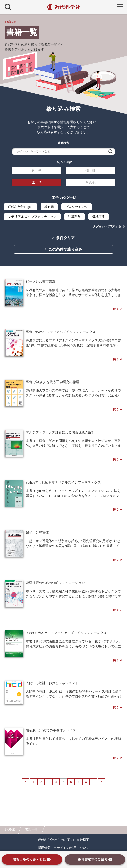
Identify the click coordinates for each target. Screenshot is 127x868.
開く (116, 309)
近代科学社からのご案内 (56, 840)
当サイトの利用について (71, 848)
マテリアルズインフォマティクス (32, 217)
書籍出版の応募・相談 (30, 859)
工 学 (37, 183)
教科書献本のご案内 (93, 859)
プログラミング (77, 207)
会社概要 (83, 840)
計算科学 (75, 217)
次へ (101, 782)
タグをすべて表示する (107, 226)
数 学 (37, 171)
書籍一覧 (32, 830)
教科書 (49, 207)
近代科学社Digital (21, 207)
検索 (111, 151)
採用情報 (44, 848)
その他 (90, 183)
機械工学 (99, 217)
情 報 (90, 171)
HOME (10, 830)
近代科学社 (64, 7)
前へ (26, 782)
